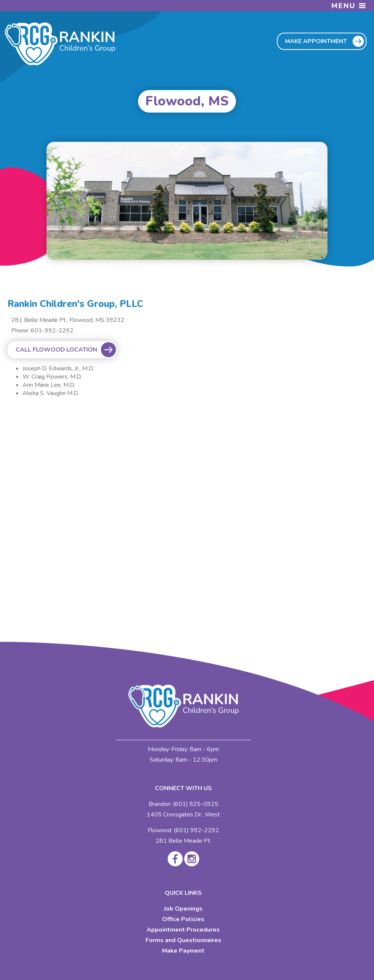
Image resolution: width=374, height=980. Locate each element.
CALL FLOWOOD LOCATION (56, 350)
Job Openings (183, 909)
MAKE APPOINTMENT (316, 41)
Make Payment (183, 951)
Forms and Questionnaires (183, 940)
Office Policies (183, 919)
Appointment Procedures (183, 930)
